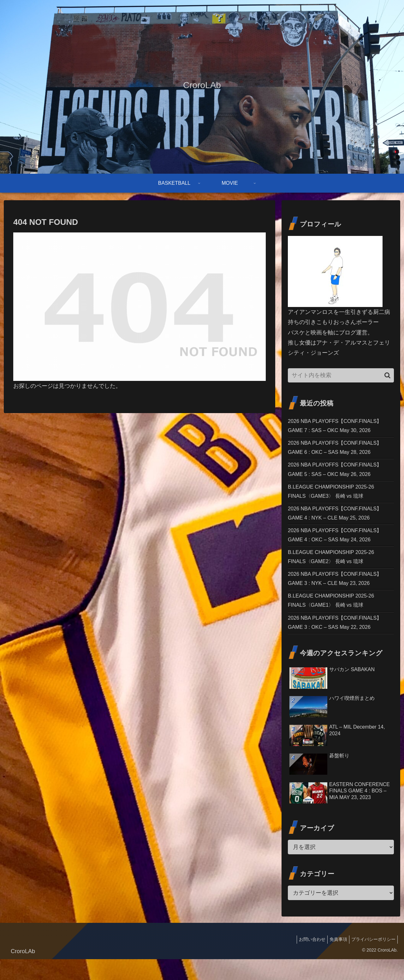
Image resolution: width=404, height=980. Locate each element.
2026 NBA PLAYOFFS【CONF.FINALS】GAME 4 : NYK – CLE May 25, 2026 (340, 522)
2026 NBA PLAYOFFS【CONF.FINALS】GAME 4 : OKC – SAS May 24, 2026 (340, 546)
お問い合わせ (306, 960)
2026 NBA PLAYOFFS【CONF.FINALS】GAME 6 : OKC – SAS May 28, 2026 (340, 451)
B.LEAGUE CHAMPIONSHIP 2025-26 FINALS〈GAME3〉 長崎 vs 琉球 (336, 499)
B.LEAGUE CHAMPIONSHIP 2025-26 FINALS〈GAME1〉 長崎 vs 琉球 (336, 618)
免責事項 (335, 960)
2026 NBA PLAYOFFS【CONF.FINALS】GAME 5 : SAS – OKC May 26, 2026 (340, 475)
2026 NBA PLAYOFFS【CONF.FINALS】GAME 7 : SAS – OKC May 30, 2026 (340, 427)
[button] (387, 375)
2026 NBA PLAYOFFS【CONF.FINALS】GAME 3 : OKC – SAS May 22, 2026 (340, 642)
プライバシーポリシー (372, 960)
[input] (341, 375)
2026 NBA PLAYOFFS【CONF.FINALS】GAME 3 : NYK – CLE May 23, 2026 (340, 594)
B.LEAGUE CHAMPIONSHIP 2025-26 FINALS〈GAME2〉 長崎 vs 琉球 (336, 570)
